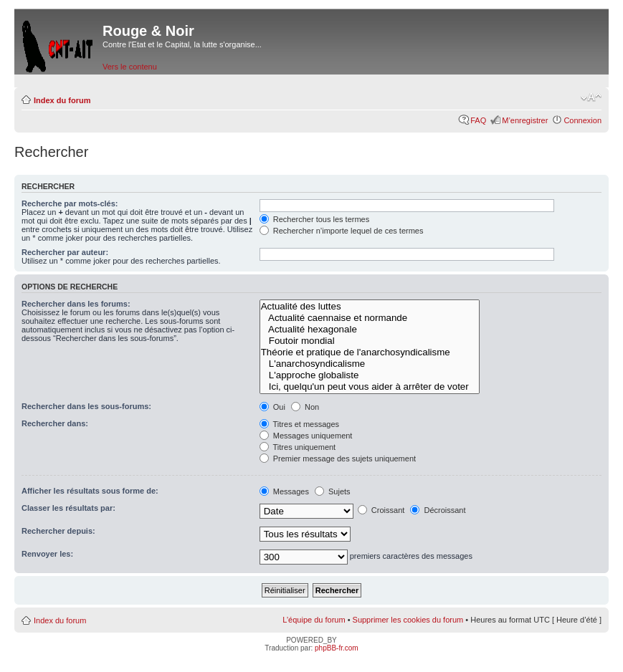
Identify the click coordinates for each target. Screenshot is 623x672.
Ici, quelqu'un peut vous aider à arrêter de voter (370, 387)
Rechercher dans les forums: (76, 304)
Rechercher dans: (55, 423)
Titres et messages (299, 424)
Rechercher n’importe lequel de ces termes (342, 231)
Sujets (333, 491)
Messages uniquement (306, 436)
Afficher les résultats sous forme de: (90, 491)
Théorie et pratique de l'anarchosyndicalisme (370, 352)
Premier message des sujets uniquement (338, 459)
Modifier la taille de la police (591, 97)
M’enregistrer (525, 120)
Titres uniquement (298, 447)
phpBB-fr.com (337, 648)
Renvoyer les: (47, 554)
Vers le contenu (130, 67)
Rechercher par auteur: (65, 252)
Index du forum (62, 100)
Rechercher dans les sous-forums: (86, 406)
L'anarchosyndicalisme (370, 364)
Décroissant (438, 510)
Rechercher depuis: (58, 531)
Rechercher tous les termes (315, 219)
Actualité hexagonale (370, 330)
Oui (272, 407)
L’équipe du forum (314, 620)
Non (305, 407)
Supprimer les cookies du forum (408, 620)
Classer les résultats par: (68, 508)
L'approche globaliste (370, 375)
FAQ (478, 120)
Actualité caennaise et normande (370, 318)
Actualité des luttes (370, 307)
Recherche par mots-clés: (70, 203)
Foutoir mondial (370, 341)
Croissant (381, 510)
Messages (284, 491)
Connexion (582, 120)
